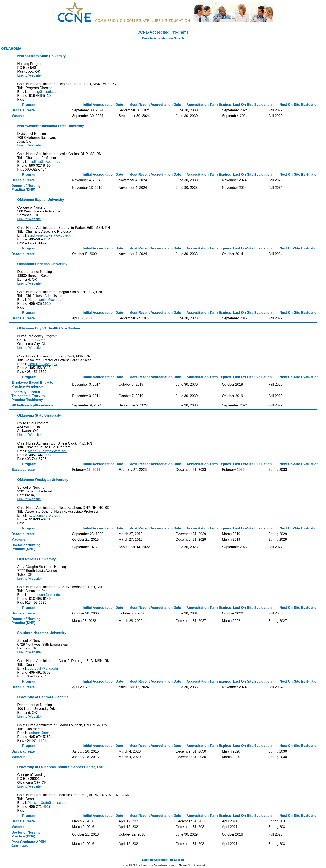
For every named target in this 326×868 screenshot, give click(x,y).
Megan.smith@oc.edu (45, 300)
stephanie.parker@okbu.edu (49, 235)
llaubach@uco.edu (42, 733)
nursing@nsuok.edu (43, 92)
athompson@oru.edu (44, 595)
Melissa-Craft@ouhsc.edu (48, 803)
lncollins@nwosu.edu (44, 162)
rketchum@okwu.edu (44, 515)
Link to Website (29, 75)
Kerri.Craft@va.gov (42, 364)
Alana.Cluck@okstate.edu (47, 451)
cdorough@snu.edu (43, 669)
